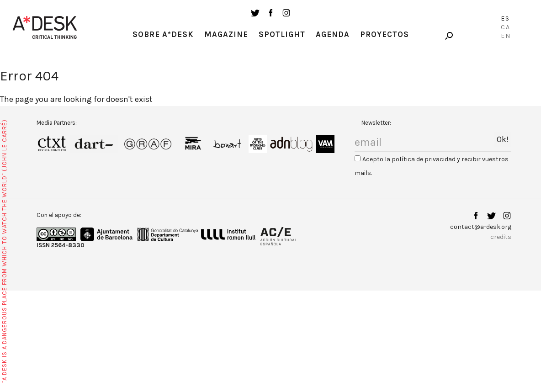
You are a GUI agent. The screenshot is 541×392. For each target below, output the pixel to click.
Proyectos (385, 34)
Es (505, 19)
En (506, 36)
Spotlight (282, 34)
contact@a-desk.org (481, 227)
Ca (506, 27)
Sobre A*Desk (163, 34)
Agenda (333, 34)
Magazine (226, 34)
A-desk (45, 27)
